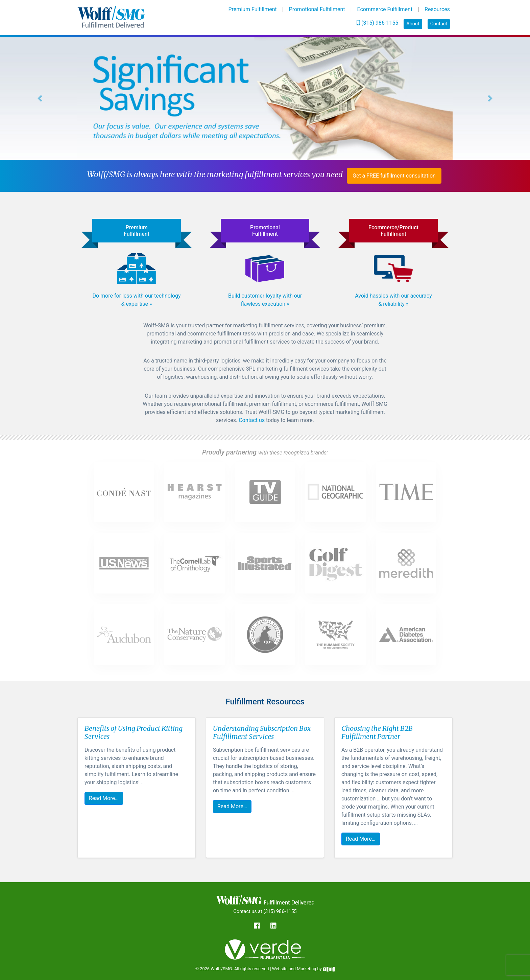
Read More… (104, 798)
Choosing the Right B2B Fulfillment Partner (377, 732)
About (413, 24)
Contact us (252, 420)
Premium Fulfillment (253, 9)
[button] (40, 98)
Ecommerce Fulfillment (385, 9)
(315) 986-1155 (377, 23)
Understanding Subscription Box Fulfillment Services (262, 732)
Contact (439, 24)
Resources (437, 9)
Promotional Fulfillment (317, 9)
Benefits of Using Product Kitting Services (134, 732)
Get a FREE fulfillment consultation (394, 176)
